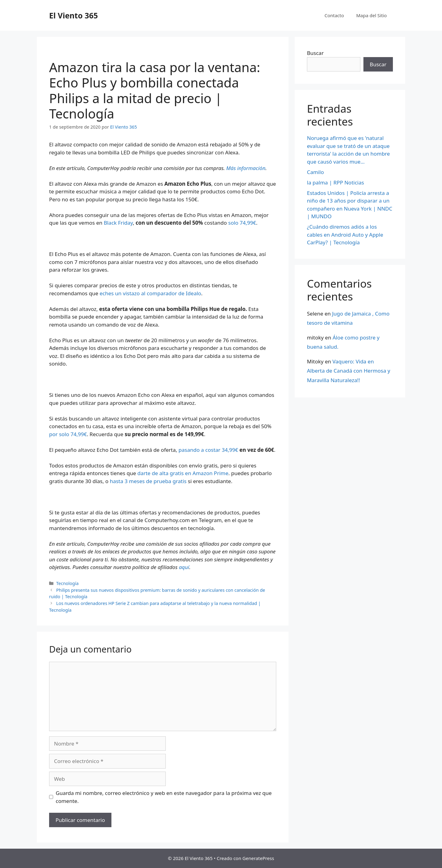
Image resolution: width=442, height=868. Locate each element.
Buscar (315, 53)
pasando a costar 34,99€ (208, 450)
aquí (184, 567)
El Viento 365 (74, 15)
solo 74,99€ (242, 223)
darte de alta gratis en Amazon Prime (183, 473)
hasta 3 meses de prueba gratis (148, 481)
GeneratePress (258, 858)
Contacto (334, 15)
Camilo (315, 172)
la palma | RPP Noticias (335, 182)
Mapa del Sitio (372, 15)
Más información (246, 168)
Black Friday (118, 223)
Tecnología (67, 583)
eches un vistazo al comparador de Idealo (150, 293)
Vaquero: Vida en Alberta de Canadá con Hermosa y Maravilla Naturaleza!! (349, 371)
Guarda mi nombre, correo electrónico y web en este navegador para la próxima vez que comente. (164, 797)
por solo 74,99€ (68, 434)
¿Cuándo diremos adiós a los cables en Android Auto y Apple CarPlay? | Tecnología (345, 234)
